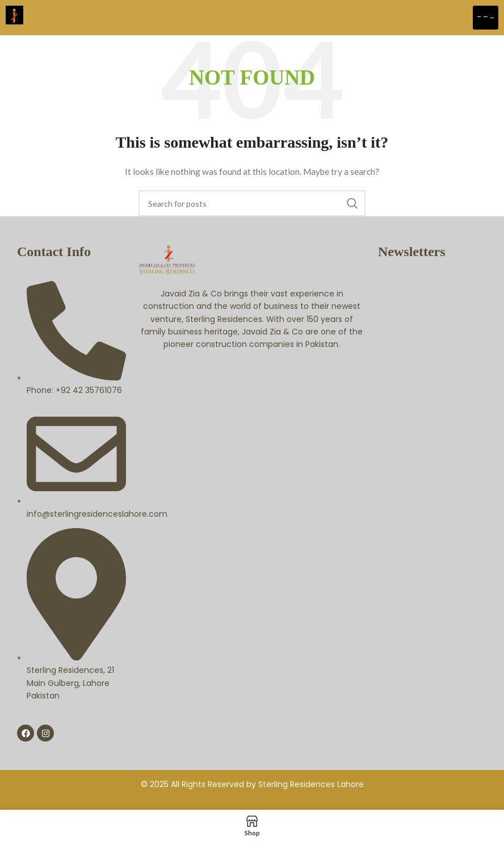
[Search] (252, 203)
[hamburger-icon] (486, 18)
